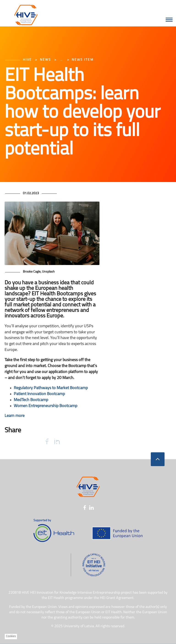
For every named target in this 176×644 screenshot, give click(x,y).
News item (83, 60)
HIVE (27, 60)
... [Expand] (61, 60)
